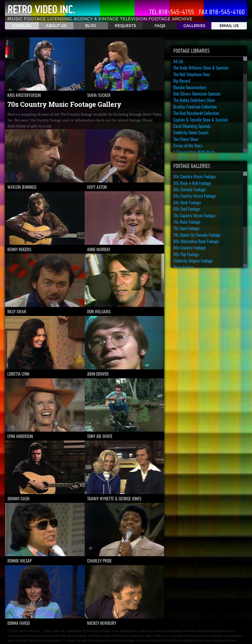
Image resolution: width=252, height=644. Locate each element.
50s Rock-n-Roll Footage (192, 183)
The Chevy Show (186, 139)
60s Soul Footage (187, 209)
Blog (91, 26)
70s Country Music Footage (194, 215)
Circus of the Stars (188, 145)
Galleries (194, 26)
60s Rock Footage (187, 202)
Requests (125, 26)
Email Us (229, 26)
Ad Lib (178, 61)
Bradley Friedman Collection (195, 107)
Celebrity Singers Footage (193, 260)
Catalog (22, 26)
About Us (56, 26)
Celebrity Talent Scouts (191, 132)
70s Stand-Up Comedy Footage (197, 235)
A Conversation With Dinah (194, 152)
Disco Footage (184, 267)
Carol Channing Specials (192, 126)
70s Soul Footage (186, 228)
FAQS (160, 26)
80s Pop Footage (186, 254)
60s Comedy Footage (189, 189)
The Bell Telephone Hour (192, 74)
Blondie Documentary (190, 87)
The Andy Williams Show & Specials (201, 68)
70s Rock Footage (187, 222)
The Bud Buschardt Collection (196, 113)
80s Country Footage (189, 247)
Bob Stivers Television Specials (197, 94)
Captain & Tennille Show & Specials (201, 120)
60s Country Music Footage (195, 196)
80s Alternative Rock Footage (196, 241)
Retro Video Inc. (41, 10)
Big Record (182, 81)
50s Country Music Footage (194, 176)
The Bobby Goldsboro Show (194, 100)
